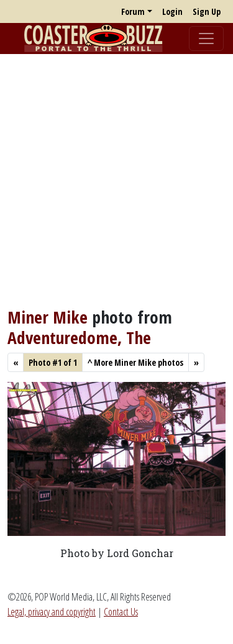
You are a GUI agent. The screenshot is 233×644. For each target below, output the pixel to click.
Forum (133, 11)
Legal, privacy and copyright (52, 612)
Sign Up (207, 11)
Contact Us (121, 612)
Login (172, 11)
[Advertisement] (116, 180)
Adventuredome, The (79, 337)
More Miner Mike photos (135, 362)
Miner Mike (48, 317)
